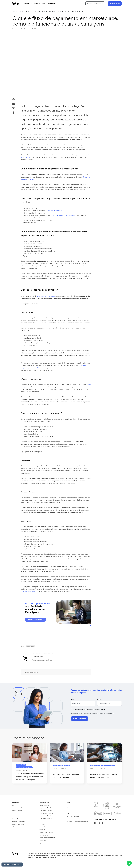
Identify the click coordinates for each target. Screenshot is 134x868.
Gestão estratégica (108, 766)
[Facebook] (112, 823)
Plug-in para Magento (46, 811)
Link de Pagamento (18, 824)
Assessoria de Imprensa (46, 832)
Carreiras (42, 830)
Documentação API (45, 805)
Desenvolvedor (39, 4)
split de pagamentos (29, 592)
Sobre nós (42, 827)
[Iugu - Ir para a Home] (16, 5)
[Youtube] (95, 823)
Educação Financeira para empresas (77, 822)
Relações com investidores (47, 838)
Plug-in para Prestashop (46, 813)
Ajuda (68, 805)
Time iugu (44, 29)
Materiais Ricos (44, 840)
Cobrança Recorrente (19, 822)
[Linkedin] (103, 823)
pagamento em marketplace (46, 296)
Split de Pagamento (18, 819)
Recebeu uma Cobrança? (82, 4)
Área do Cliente (100, 4)
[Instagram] (99, 823)
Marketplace (30, 646)
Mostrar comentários (31, 672)
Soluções (27, 4)
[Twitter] (107, 823)
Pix (13, 805)
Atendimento (52, 4)
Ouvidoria (70, 808)
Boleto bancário (17, 811)
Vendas (67, 766)
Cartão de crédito (18, 808)
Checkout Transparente (19, 827)
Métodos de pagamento (24, 767)
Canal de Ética (44, 835)
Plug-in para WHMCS (46, 819)
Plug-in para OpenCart (46, 816)
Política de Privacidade (73, 816)
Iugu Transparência (72, 819)
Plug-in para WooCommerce (48, 808)
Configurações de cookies (12, 864)
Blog (41, 843)
